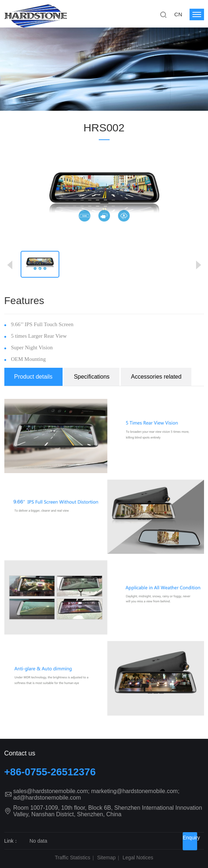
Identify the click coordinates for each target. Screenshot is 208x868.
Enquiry (190, 838)
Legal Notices (138, 858)
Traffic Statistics (73, 858)
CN (178, 14)
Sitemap (106, 858)
